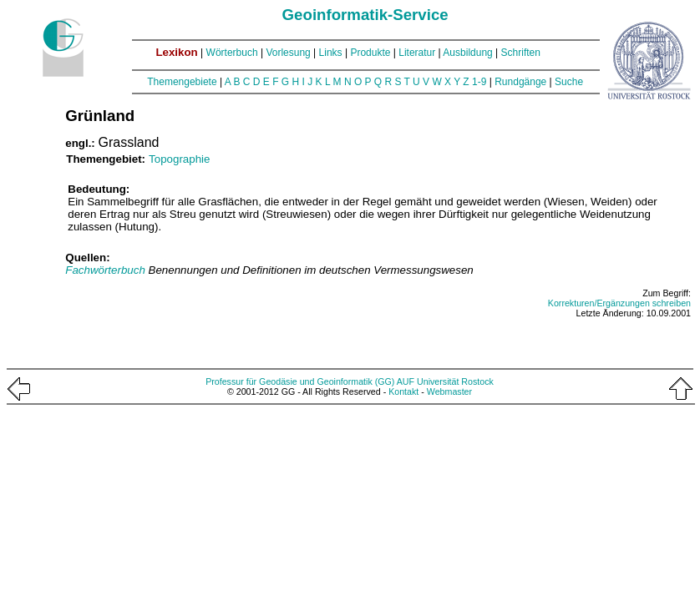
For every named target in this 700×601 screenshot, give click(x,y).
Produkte (370, 53)
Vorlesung (288, 53)
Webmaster (449, 391)
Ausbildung (467, 53)
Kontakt (403, 391)
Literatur (417, 53)
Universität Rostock (455, 381)
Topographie (179, 159)
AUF (406, 381)
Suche (569, 82)
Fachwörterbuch (107, 270)
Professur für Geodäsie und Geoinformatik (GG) (300, 381)
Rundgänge (520, 82)
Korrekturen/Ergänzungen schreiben (619, 303)
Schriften (521, 53)
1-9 (479, 82)
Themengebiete (182, 82)
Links (331, 53)
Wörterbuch (232, 53)
